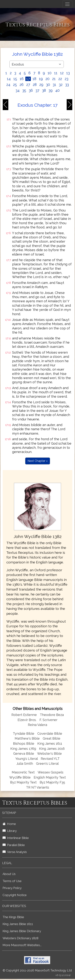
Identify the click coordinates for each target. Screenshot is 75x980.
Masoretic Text (23, 772)
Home (9, 824)
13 (68, 73)
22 (60, 79)
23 (66, 79)
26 (22, 85)
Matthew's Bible (27, 738)
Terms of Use (12, 881)
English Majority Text (50, 777)
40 (57, 90)
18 (34, 79)
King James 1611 (50, 744)
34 (18, 90)
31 (54, 85)
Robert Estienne (24, 715)
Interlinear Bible (16, 838)
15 (15, 79)
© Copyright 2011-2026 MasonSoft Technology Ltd (37, 970)
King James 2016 (52, 749)
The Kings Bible (13, 917)
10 (50, 73)
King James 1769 (23, 749)
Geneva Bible (24, 754)
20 (47, 79)
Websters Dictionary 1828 (20, 938)
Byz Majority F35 (52, 782)
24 (8, 85)
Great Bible (52, 738)
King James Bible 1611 (18, 924)
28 (35, 85)
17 (28, 79)
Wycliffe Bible (20, 777)
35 (24, 90)
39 (51, 90)
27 (28, 85)
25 (15, 85)
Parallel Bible (14, 845)
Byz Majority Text (23, 782)
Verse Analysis (15, 852)
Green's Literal (47, 764)
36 (31, 90)
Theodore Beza (52, 715)
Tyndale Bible (24, 733)
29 (41, 85)
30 (48, 85)
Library (10, 831)
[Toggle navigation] (67, 4)
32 (61, 85)
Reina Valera (37, 725)
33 (67, 85)
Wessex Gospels (51, 772)
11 (56, 73)
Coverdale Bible (50, 733)
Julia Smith (25, 764)
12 (62, 73)
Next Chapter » (38, 461)
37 (37, 90)
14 (9, 79)
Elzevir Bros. (27, 720)
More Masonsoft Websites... (22, 945)
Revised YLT (50, 759)
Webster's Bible (49, 754)
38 (44, 90)
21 (54, 79)
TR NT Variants (38, 787)
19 (41, 79)
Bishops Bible (24, 744)
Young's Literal (27, 759)
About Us (9, 874)
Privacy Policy (12, 888)
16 (22, 79)
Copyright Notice (15, 895)
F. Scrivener (48, 720)
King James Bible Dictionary (22, 931)
